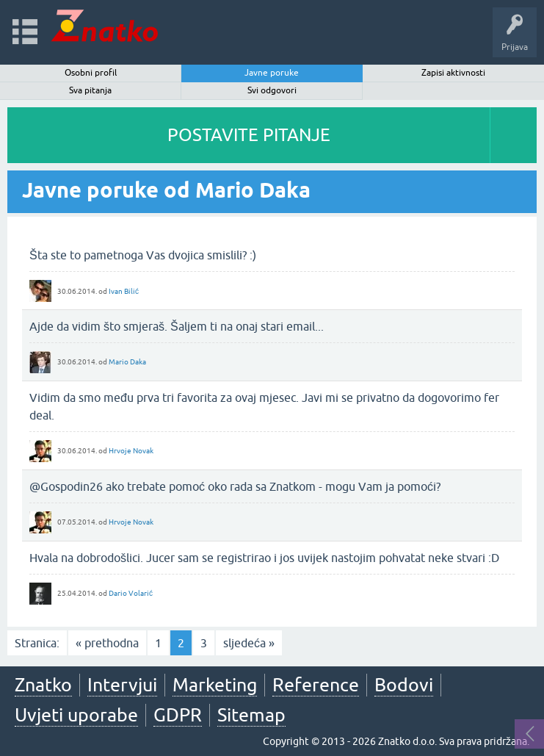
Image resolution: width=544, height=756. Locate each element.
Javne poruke (272, 73)
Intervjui (122, 685)
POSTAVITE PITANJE (249, 135)
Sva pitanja (90, 90)
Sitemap (251, 715)
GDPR (178, 715)
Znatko (43, 685)
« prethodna (107, 643)
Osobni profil (91, 73)
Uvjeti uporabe (76, 715)
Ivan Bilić (124, 291)
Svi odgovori (272, 90)
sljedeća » (249, 643)
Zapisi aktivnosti (453, 73)
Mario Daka (127, 362)
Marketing (215, 685)
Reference (316, 685)
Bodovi (404, 685)
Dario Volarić (131, 593)
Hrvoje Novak (131, 451)
